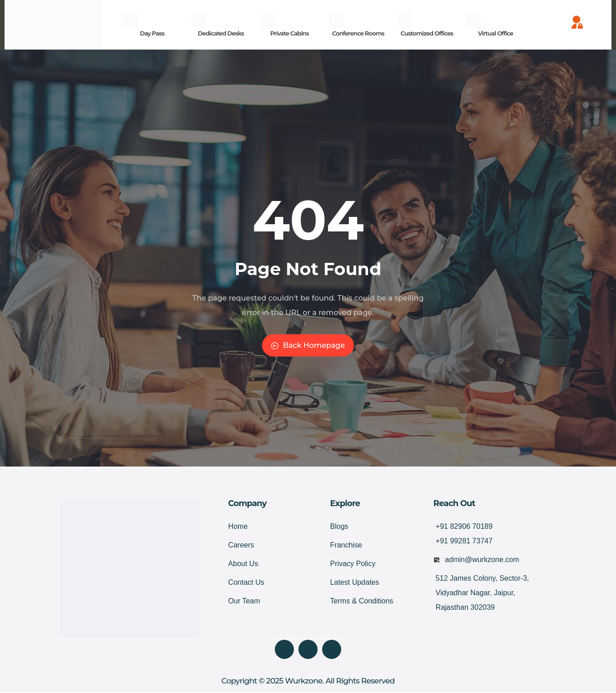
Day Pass (152, 33)
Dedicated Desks (221, 33)
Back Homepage (308, 345)
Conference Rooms (358, 33)
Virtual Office (496, 33)
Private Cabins (290, 33)
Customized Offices (427, 33)
